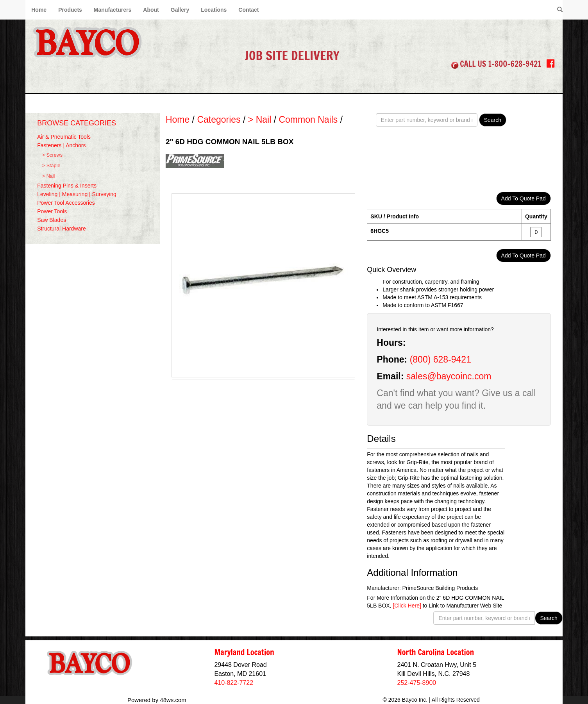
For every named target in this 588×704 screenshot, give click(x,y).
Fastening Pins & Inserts (67, 186)
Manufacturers (113, 10)
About (151, 10)
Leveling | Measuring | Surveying (77, 194)
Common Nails (308, 120)
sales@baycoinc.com (449, 376)
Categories (219, 120)
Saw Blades (52, 220)
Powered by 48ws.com (157, 700)
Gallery (180, 10)
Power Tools (52, 211)
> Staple (51, 166)
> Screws (52, 155)
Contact (248, 10)
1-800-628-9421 (515, 64)
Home (39, 10)
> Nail (49, 176)
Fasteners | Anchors (61, 145)
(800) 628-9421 (441, 359)
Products (70, 10)
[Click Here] (407, 606)
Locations (214, 10)
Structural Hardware (62, 229)
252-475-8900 (417, 683)
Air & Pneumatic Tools (64, 137)
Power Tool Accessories (66, 203)
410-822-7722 (234, 683)
